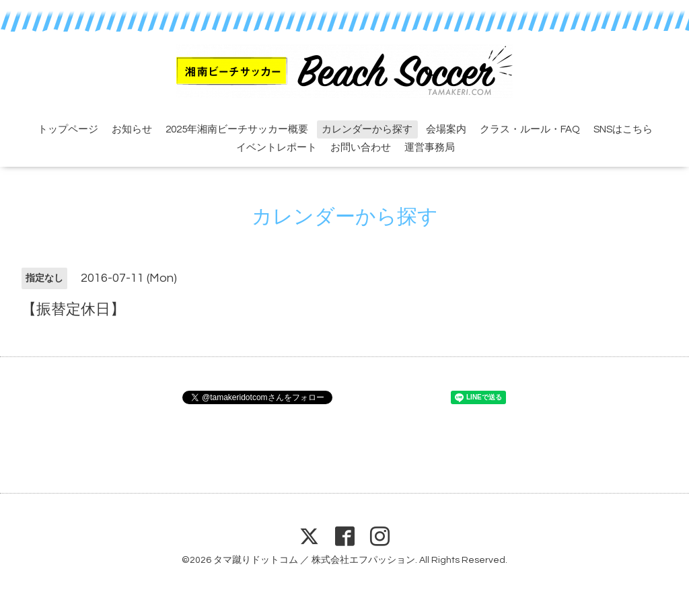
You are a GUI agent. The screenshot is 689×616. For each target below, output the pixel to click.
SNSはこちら (623, 129)
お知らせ (132, 129)
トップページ (68, 129)
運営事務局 (430, 148)
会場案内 (446, 129)
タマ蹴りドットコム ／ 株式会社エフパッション (314, 560)
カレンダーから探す (367, 129)
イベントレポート (277, 148)
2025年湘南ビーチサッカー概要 (237, 129)
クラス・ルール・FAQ (530, 129)
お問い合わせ (361, 148)
